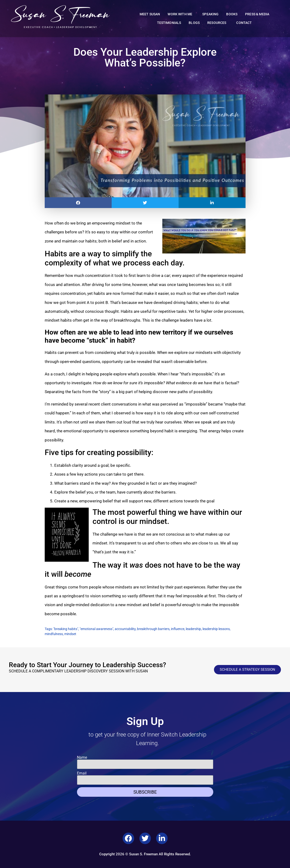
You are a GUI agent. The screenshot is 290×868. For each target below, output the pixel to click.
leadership (193, 629)
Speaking (210, 14)
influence (178, 629)
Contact (244, 23)
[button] (78, 203)
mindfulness (54, 634)
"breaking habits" (66, 629)
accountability (125, 629)
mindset (70, 634)
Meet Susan (150, 14)
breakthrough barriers (153, 629)
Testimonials (169, 23)
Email (82, 773)
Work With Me (181, 14)
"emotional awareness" (96, 629)
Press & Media (257, 14)
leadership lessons (216, 629)
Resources (218, 23)
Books (232, 14)
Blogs (194, 23)
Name (82, 758)
